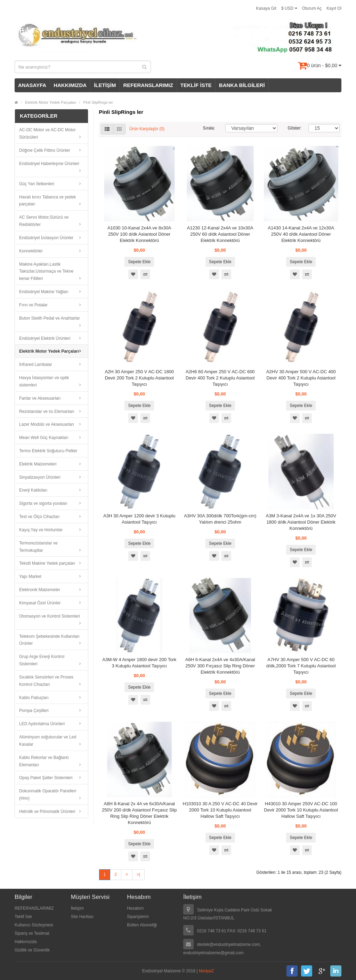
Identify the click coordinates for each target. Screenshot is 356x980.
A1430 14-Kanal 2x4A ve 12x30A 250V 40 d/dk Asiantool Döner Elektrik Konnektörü (301, 234)
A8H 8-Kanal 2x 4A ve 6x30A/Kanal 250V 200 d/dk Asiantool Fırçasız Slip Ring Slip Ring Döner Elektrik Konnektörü (139, 813)
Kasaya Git (266, 8)
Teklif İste (23, 917)
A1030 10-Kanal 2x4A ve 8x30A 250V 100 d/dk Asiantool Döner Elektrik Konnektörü (139, 234)
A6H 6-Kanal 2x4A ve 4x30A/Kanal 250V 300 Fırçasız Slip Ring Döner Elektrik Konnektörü (220, 666)
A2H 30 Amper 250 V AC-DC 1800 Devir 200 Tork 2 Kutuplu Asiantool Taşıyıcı (139, 378)
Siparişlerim (138, 917)
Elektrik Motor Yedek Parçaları (51, 102)
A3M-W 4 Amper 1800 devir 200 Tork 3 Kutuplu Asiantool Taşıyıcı (139, 663)
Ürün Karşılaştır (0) (147, 129)
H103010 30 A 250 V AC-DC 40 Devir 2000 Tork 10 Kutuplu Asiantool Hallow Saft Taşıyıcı (220, 810)
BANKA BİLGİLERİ (242, 85)
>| (138, 875)
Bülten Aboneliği (142, 925)
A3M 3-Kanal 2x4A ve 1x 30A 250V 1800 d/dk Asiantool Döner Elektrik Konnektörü (301, 522)
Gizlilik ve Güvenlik (32, 950)
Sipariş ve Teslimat (32, 933)
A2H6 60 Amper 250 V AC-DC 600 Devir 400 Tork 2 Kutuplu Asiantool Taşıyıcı (220, 378)
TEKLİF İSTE (196, 85)
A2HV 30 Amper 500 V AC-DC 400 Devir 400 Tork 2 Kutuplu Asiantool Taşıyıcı (301, 378)
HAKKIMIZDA (70, 85)
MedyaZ (206, 971)
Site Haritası (82, 917)
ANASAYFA (32, 85)
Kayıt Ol (334, 8)
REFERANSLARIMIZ (148, 85)
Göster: (293, 128)
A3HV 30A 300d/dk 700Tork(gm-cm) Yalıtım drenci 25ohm (220, 519)
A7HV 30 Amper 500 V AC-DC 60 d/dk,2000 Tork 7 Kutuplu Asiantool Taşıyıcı (301, 666)
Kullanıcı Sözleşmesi (34, 925)
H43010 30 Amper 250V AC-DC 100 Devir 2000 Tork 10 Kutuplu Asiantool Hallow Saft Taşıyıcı (301, 810)
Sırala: (209, 128)
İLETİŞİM (105, 85)
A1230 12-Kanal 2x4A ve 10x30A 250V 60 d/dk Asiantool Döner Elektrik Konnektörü (220, 234)
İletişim (77, 908)
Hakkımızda (26, 942)
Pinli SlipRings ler (98, 102)
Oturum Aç (312, 8)
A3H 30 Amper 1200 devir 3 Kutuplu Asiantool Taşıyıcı (139, 519)
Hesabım (135, 908)
